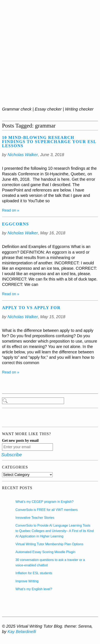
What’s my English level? (34, 589)
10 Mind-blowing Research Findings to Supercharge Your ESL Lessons (49, 142)
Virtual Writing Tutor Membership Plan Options (49, 544)
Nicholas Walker (23, 155)
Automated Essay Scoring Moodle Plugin (45, 552)
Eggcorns (15, 224)
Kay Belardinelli (22, 632)
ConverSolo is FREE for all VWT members (47, 510)
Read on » (11, 210)
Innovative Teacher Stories (35, 518)
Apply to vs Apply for (31, 308)
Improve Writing (27, 581)
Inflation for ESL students (34, 573)
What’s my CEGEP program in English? (45, 502)
